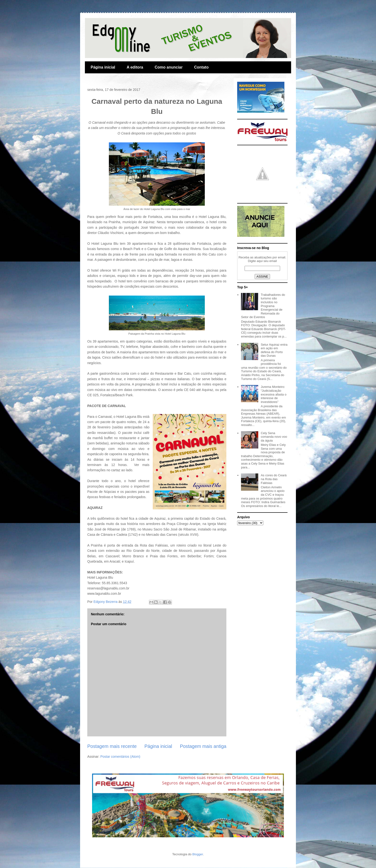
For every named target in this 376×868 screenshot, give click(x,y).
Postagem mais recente (112, 746)
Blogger (198, 854)
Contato (201, 67)
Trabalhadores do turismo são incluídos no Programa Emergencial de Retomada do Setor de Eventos (263, 306)
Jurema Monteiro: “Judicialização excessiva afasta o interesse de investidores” (273, 394)
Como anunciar (169, 67)
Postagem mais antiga (203, 746)
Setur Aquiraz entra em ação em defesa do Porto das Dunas (274, 350)
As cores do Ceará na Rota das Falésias (274, 479)
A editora (135, 67)
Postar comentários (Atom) (120, 757)
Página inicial (103, 67)
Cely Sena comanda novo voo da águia (274, 437)
